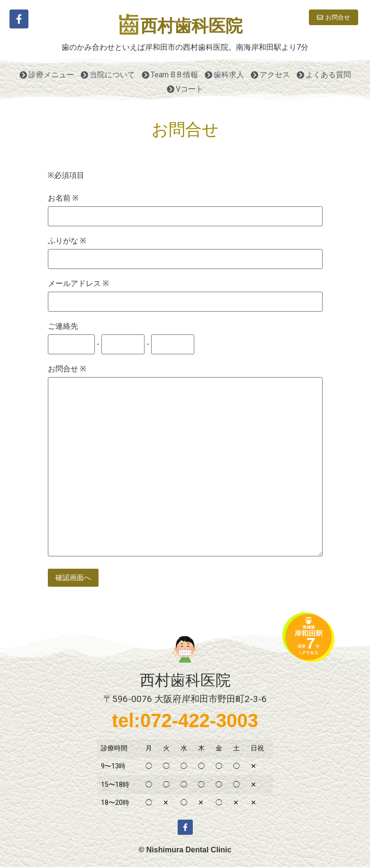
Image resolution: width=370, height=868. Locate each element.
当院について (108, 75)
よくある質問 (324, 75)
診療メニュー (47, 75)
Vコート (185, 89)
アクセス (270, 75)
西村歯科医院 (191, 26)
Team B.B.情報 (170, 75)
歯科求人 (224, 75)
